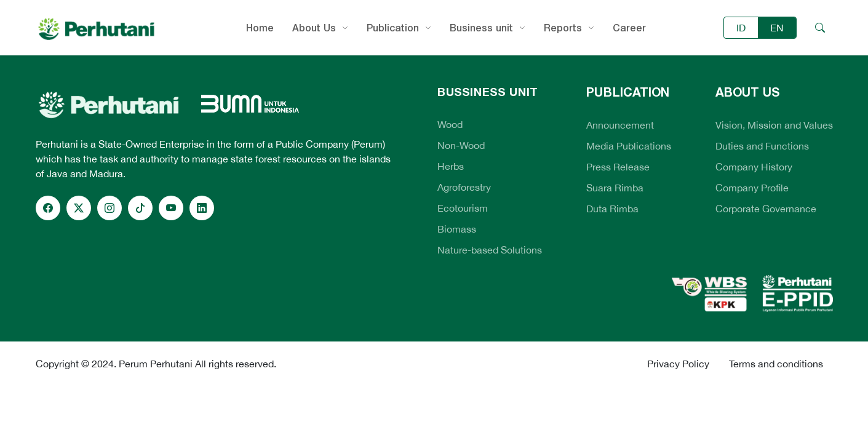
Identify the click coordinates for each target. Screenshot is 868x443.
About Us (314, 28)
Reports (563, 28)
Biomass (457, 229)
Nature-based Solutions (490, 250)
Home (260, 28)
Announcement (620, 125)
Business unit (481, 28)
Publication (393, 28)
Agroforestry (464, 187)
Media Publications (629, 146)
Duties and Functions (762, 146)
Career (629, 28)
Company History (754, 167)
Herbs (451, 166)
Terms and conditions (776, 364)
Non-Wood (461, 145)
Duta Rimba (612, 209)
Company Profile (752, 188)
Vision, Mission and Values (774, 125)
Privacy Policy (678, 364)
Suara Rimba (615, 188)
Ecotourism (463, 208)
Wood (450, 124)
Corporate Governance (766, 209)
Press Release (618, 167)
